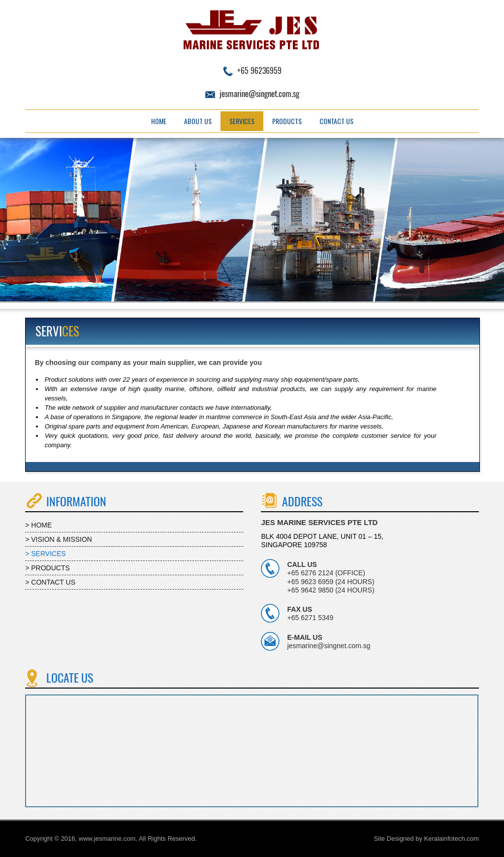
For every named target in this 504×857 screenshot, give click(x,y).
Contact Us (336, 121)
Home (159, 121)
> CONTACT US (50, 582)
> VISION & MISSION (59, 539)
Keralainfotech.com (452, 839)
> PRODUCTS (47, 568)
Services (242, 121)
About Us (198, 121)
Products (287, 121)
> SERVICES (46, 554)
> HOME (38, 525)
